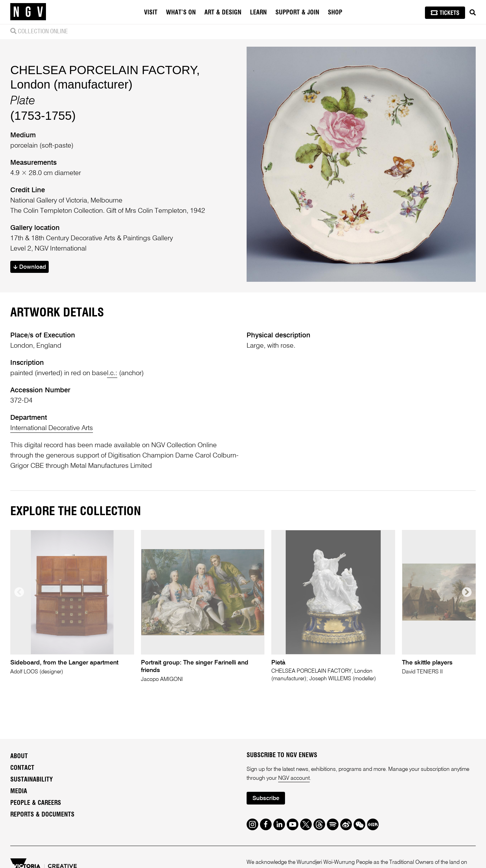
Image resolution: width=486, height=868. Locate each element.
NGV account (294, 778)
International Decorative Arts (52, 428)
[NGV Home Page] (28, 12)
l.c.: (112, 373)
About (19, 756)
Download (30, 267)
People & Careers (36, 803)
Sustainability (32, 780)
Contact (22, 768)
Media (19, 791)
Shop (335, 13)
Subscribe (266, 798)
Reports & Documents (42, 815)
